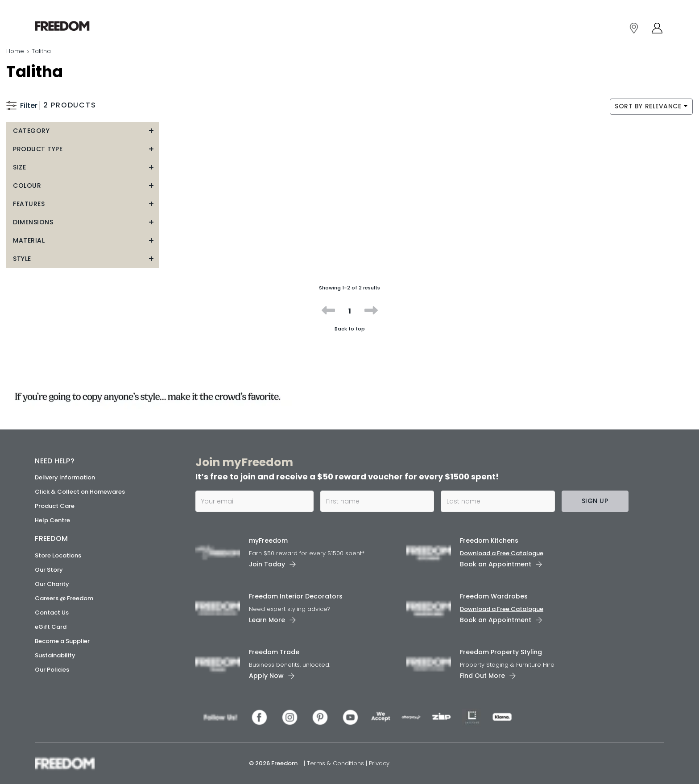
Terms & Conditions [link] (336, 763)
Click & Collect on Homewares (80, 492)
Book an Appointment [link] (496, 564)
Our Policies (52, 670)
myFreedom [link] (268, 541)
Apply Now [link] (266, 676)
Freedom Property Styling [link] (501, 652)
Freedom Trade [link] (274, 652)
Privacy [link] (379, 763)
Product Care (55, 506)
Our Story (49, 570)
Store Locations (58, 555)
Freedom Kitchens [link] (489, 541)
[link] (75, 26)
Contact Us (52, 613)
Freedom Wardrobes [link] (494, 596)
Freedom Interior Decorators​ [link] (296, 596)
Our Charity (52, 584)
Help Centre (52, 520)
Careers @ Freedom (64, 598)
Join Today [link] (267, 564)
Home (15, 51)
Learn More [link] (267, 620)
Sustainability (55, 655)
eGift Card (51, 627)
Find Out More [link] (482, 676)
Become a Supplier (62, 641)
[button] (83, 131)
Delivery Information (65, 477)
